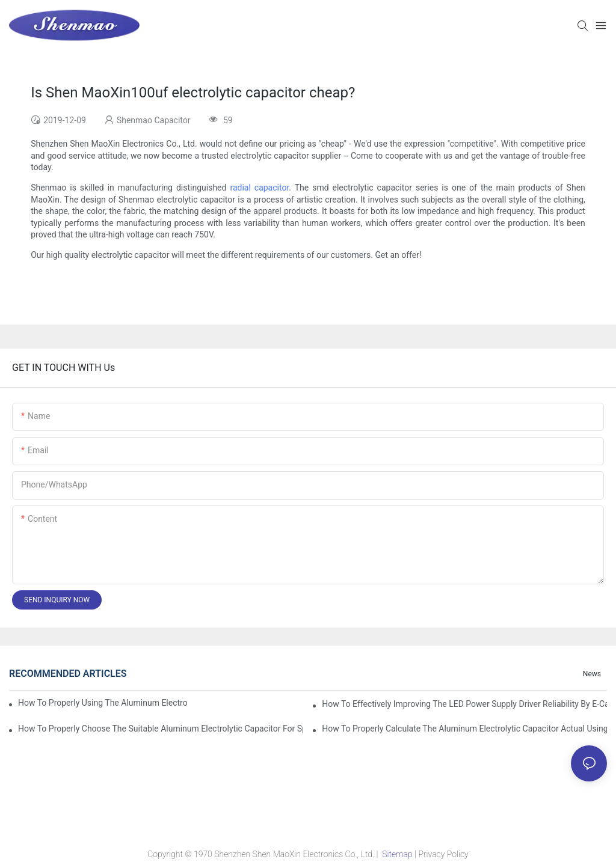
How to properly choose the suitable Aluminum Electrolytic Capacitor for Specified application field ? (161, 729)
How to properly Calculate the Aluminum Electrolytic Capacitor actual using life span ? (464, 729)
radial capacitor (259, 188)
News (592, 674)
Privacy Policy (443, 854)
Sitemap (397, 854)
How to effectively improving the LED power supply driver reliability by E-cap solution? (464, 704)
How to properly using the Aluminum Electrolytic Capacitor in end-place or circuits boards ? (103, 703)
